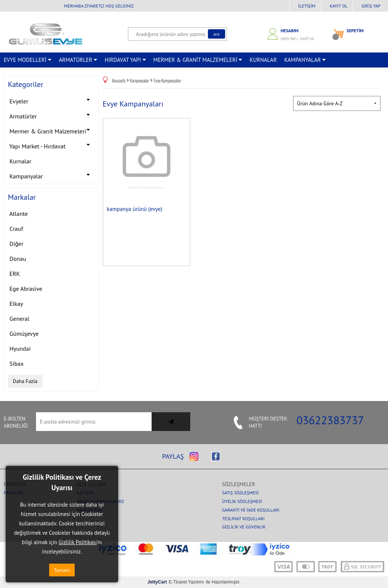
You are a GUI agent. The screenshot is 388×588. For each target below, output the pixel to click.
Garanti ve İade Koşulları (251, 510)
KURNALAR (263, 60)
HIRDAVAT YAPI (125, 60)
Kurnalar (20, 161)
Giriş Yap (371, 6)
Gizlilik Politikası (78, 542)
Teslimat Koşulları (244, 518)
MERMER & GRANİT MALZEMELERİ (198, 60)
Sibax (16, 364)
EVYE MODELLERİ (28, 60)
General (19, 319)
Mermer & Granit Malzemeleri (51, 130)
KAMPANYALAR (305, 60)
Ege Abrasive (25, 289)
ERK (14, 274)
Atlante (18, 214)
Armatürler (51, 115)
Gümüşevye (23, 334)
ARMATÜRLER (78, 60)
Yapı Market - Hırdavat (51, 145)
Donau (17, 259)
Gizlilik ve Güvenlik (244, 527)
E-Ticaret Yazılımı (176, 582)
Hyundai (19, 349)
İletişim (307, 6)
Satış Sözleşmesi (241, 493)
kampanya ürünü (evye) (135, 209)
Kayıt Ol (339, 6)
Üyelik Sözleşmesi (242, 501)
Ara (217, 34)
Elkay (16, 304)
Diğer (16, 244)
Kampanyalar (51, 175)
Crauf (15, 229)
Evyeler (51, 100)
